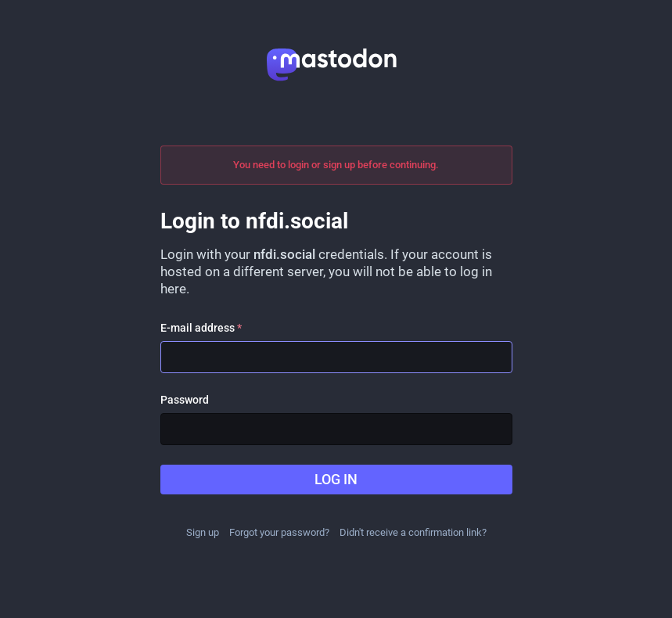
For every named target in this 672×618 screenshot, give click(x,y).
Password (185, 400)
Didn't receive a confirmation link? (413, 532)
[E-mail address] (336, 357)
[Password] (336, 429)
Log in (336, 479)
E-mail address (201, 328)
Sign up (203, 532)
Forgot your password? (279, 532)
